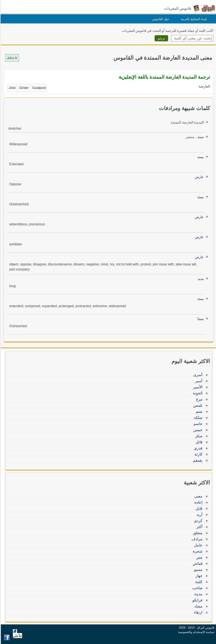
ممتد (200, 137)
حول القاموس (160, 19)
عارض (199, 177)
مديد (200, 279)
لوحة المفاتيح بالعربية (193, 19)
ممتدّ (200, 319)
